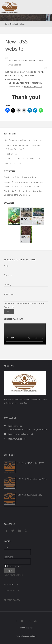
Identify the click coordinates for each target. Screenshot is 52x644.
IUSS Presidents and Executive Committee (23, 140)
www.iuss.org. (14, 79)
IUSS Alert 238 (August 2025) (30, 495)
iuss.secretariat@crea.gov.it (21, 434)
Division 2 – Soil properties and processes (24, 182)
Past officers (12, 154)
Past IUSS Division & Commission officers (25, 159)
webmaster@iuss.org (33, 86)
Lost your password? (15, 575)
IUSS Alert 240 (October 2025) (31, 463)
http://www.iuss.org (17, 439)
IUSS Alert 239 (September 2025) (32, 479)
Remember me (13, 566)
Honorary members (13, 163)
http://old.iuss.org (12, 591)
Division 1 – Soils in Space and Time (20, 177)
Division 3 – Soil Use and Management (21, 187)
